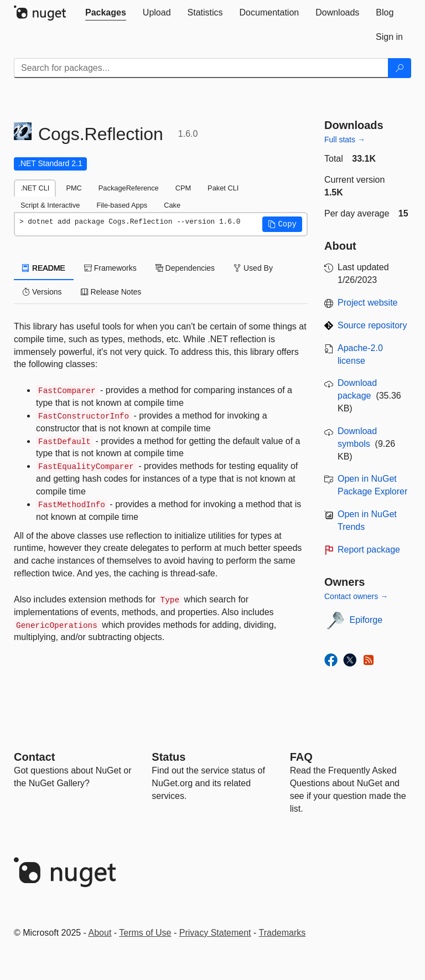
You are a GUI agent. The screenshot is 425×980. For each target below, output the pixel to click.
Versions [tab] (42, 292)
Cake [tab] (172, 205)
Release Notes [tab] (111, 292)
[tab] (106, 13)
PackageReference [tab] (129, 188)
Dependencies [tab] (185, 268)
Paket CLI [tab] (223, 188)
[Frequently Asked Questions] (301, 757)
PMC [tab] (74, 188)
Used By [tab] (253, 268)
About (100, 933)
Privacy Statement (215, 933)
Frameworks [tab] (110, 268)
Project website (368, 303)
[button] (282, 224)
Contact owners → (356, 596)
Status (169, 757)
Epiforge (366, 620)
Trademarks (283, 933)
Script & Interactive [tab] (50, 205)
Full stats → (345, 140)
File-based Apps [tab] (122, 205)
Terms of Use (145, 933)
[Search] (400, 68)
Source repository (372, 325)
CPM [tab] (183, 188)
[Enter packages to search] (201, 68)
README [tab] (44, 268)
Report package (369, 550)
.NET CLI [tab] (35, 188)
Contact (34, 757)
